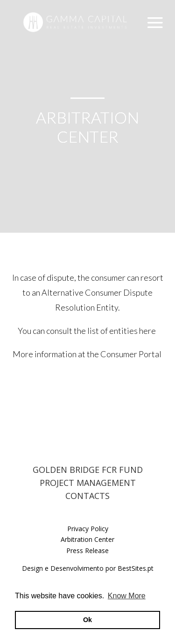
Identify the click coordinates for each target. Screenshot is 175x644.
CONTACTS (87, 496)
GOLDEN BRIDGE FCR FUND (88, 470)
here (148, 331)
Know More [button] (127, 596)
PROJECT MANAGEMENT (88, 483)
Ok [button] (87, 620)
